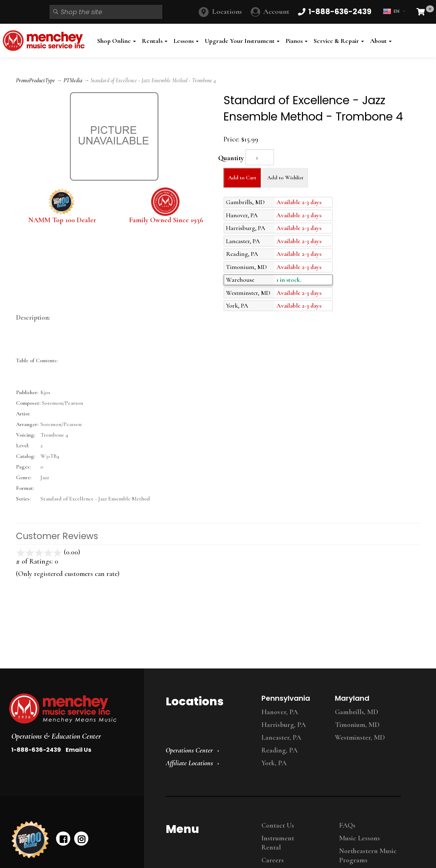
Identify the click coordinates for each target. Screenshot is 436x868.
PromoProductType (35, 80)
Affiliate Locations (189, 763)
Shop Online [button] (117, 41)
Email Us (78, 750)
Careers (273, 860)
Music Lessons (360, 838)
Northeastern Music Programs (368, 856)
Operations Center (189, 750)
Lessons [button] (186, 41)
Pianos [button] (297, 41)
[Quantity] (260, 157)
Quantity (231, 158)
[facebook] (63, 839)
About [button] (381, 41)
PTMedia (73, 80)
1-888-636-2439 (36, 750)
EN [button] (394, 11)
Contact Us (278, 825)
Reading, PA (280, 750)
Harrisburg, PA (284, 725)
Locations (227, 12)
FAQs (347, 825)
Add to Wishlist (285, 178)
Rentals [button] (155, 41)
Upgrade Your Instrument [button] (242, 41)
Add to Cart (242, 178)
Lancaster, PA (281, 738)
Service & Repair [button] (339, 41)
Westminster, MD (360, 738)
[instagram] (81, 839)
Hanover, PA (280, 712)
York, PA (274, 763)
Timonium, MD (357, 725)
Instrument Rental (278, 843)
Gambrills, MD (357, 712)
